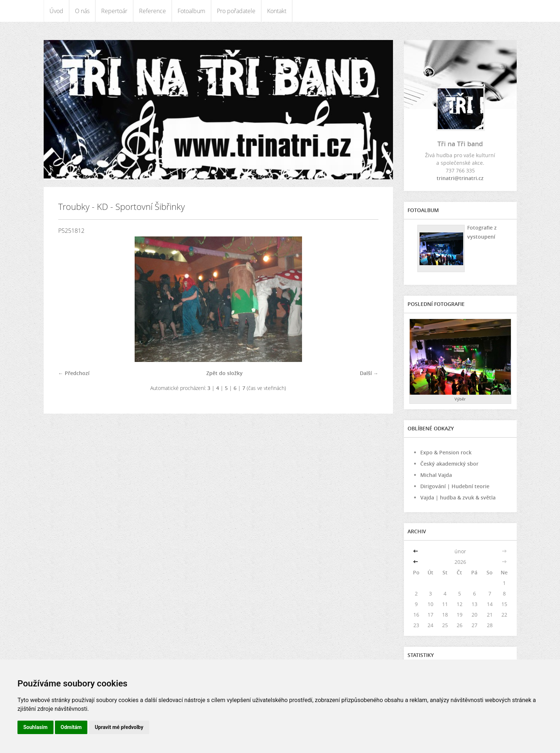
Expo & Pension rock (446, 452)
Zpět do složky (225, 373)
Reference (152, 11)
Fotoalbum (191, 11)
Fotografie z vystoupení (482, 232)
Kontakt (277, 11)
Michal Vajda (436, 475)
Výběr (460, 399)
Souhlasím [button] (35, 727)
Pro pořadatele (236, 11)
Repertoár (114, 11)
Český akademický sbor (449, 464)
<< (416, 551)
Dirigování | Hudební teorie (455, 486)
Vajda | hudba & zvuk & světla (458, 497)
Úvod (56, 11)
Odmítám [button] (71, 727)
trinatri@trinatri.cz (460, 178)
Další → (369, 373)
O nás (82, 11)
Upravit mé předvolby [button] (119, 727)
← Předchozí (74, 373)
